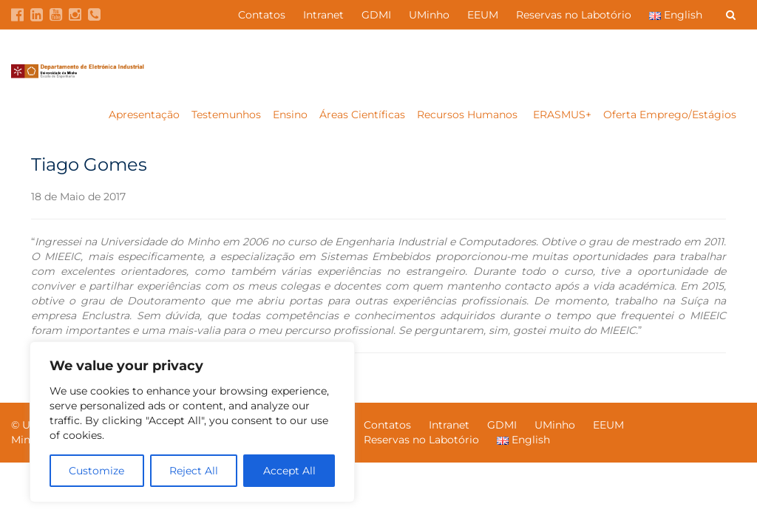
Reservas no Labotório (574, 15)
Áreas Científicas (362, 115)
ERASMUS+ (562, 115)
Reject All (194, 471)
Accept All (289, 471)
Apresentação (144, 115)
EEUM (483, 15)
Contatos (262, 15)
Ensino (290, 115)
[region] (192, 422)
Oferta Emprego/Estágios (671, 115)
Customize (96, 471)
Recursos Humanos (469, 115)
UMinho (429, 15)
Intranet (323, 15)
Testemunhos (226, 115)
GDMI (376, 15)
